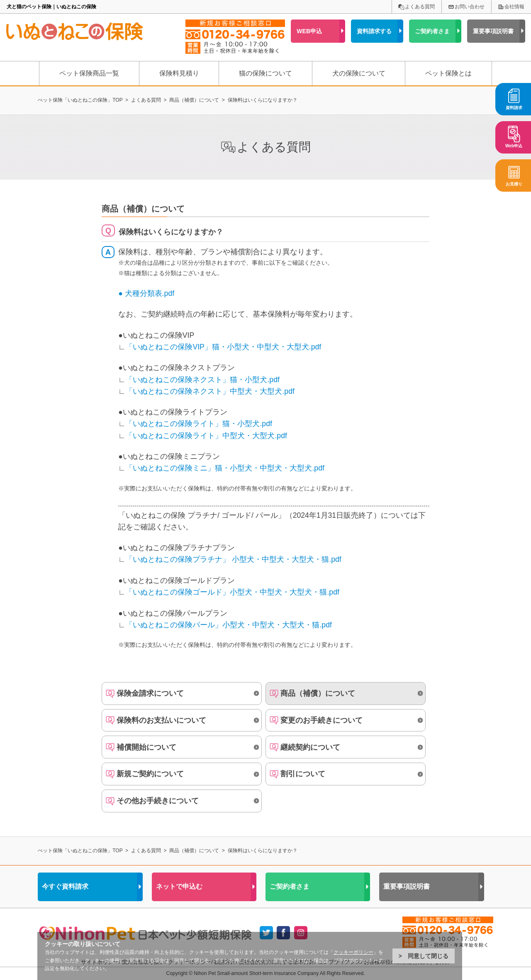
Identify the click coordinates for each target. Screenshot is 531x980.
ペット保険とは (448, 73)
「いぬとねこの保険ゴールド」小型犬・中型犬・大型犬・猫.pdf (232, 592)
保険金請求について (150, 693)
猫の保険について (265, 73)
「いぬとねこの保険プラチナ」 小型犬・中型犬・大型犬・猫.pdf (233, 559)
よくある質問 (420, 7)
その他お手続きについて (158, 801)
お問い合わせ (470, 7)
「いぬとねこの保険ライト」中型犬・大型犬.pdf (206, 436)
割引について (303, 774)
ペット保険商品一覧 (89, 73)
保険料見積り (179, 73)
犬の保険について (359, 73)
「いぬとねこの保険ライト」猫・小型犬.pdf (199, 424)
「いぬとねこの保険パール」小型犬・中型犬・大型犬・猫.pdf (228, 625)
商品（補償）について (318, 693)
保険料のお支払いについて (161, 720)
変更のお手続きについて (322, 720)
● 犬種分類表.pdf (146, 293)
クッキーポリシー (353, 952)
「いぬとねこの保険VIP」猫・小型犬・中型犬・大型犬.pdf (223, 347)
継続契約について (310, 747)
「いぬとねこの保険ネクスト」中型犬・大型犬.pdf (210, 391)
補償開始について (146, 747)
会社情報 (514, 7)
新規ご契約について (150, 774)
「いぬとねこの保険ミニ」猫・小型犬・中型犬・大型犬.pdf (225, 468)
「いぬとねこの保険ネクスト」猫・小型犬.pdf (202, 380)
